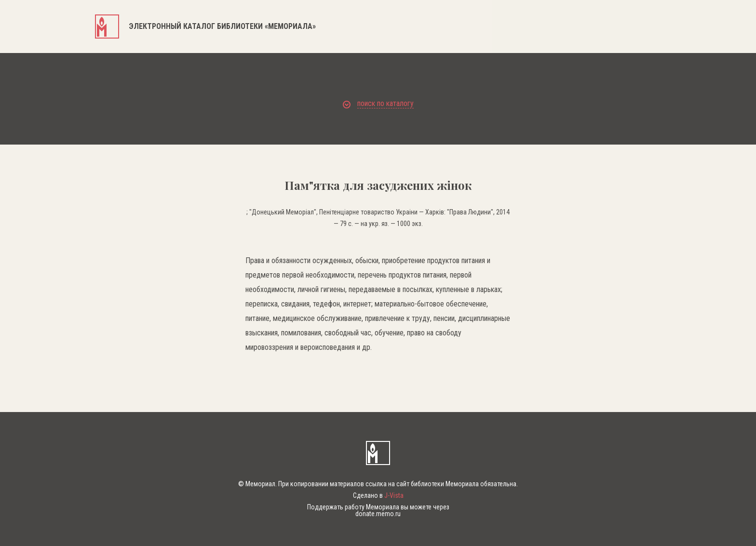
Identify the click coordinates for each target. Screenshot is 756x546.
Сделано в (378, 495)
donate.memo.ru (378, 514)
